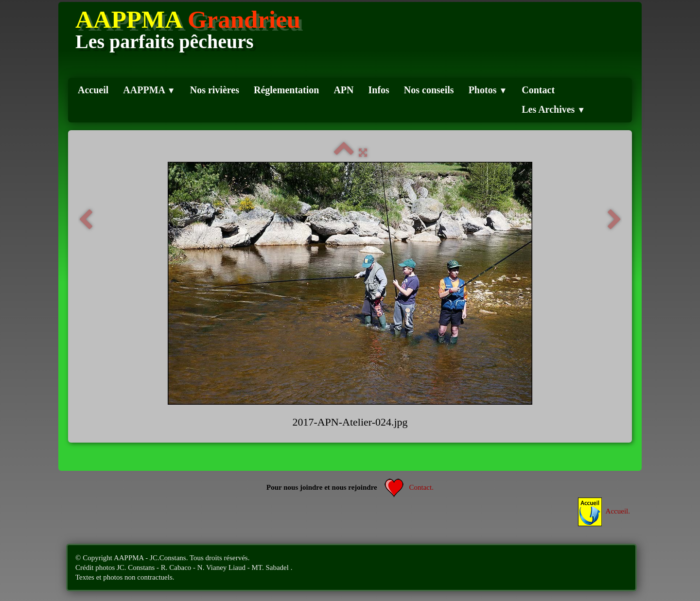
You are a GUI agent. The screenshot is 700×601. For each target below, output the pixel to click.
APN (343, 90)
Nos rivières (215, 90)
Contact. (409, 487)
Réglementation (286, 90)
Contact (538, 90)
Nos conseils (429, 90)
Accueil (93, 90)
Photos (488, 90)
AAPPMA (149, 90)
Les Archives (553, 109)
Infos (379, 90)
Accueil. (604, 511)
